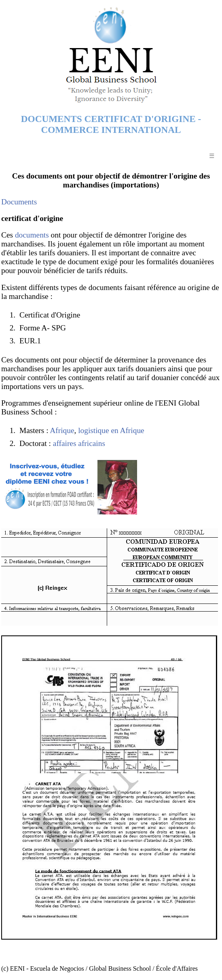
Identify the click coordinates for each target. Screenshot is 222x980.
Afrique (62, 430)
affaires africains (79, 443)
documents (32, 235)
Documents (19, 202)
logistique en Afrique (111, 430)
